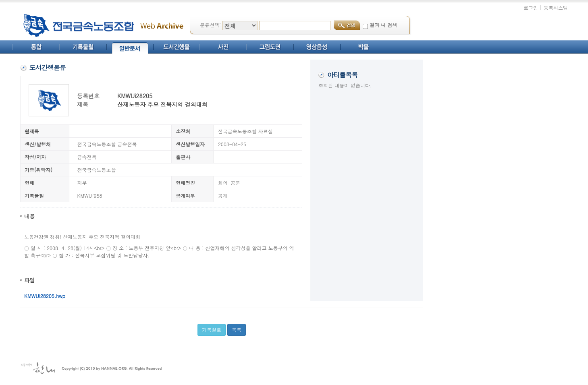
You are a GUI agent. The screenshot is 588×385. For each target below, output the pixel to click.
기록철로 (212, 330)
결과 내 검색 (383, 25)
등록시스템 (556, 7)
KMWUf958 (90, 196)
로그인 (531, 7)
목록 (237, 330)
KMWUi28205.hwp (45, 296)
